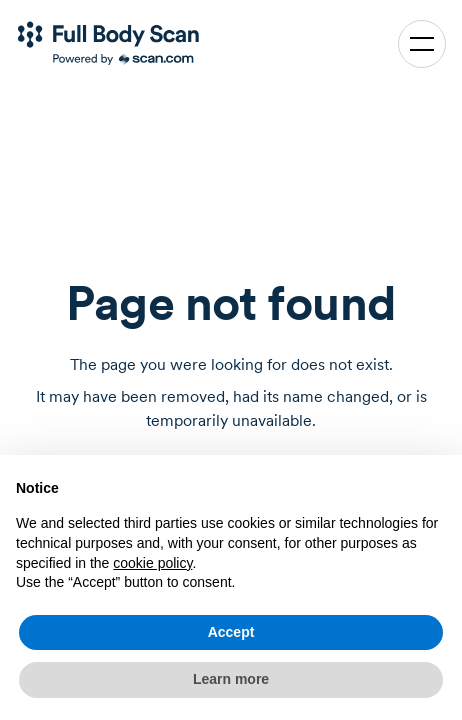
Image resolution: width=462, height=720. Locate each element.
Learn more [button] (231, 679)
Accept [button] (231, 632)
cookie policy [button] (152, 563)
